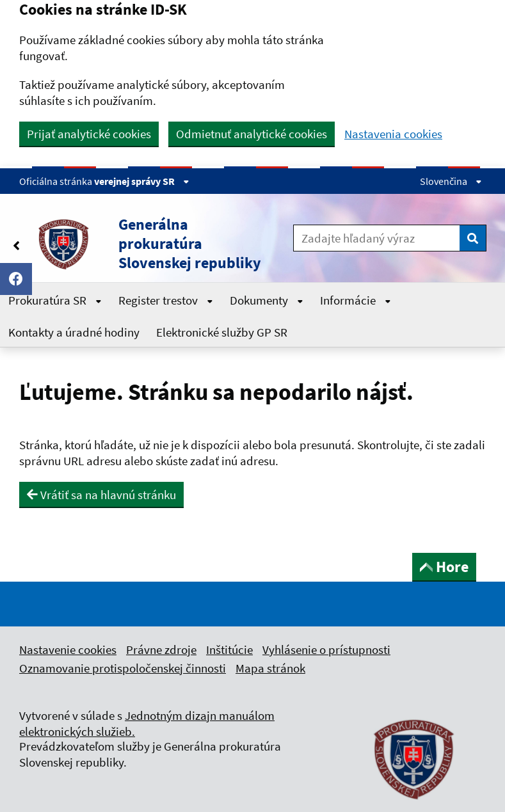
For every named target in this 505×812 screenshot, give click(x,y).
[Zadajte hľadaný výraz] (377, 238)
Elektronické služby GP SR (222, 332)
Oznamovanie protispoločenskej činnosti (123, 668)
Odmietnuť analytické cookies (252, 134)
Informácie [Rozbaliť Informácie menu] (356, 300)
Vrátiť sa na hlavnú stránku (101, 495)
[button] (147, 244)
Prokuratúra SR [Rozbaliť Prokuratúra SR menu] (55, 300)
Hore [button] (444, 567)
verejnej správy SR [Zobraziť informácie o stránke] (142, 181)
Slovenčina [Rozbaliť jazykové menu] (451, 181)
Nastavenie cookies (68, 649)
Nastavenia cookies (393, 134)
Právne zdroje (161, 649)
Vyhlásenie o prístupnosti (326, 649)
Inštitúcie (229, 649)
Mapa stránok (270, 668)
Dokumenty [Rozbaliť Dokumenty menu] (267, 300)
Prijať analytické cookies (89, 134)
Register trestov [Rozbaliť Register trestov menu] (166, 300)
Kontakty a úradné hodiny (74, 332)
